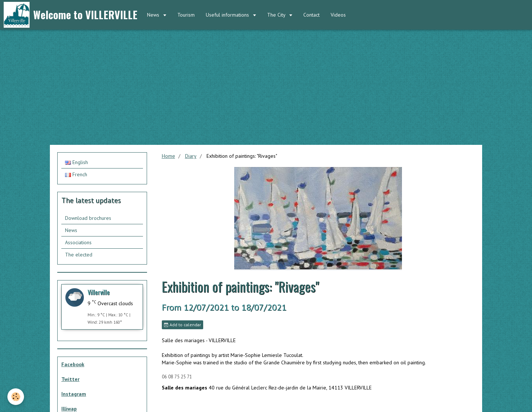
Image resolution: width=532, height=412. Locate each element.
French (76, 174)
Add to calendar (183, 325)
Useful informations (228, 15)
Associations (78, 242)
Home (168, 156)
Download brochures (88, 218)
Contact (311, 15)
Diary (191, 156)
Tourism (186, 15)
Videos (338, 15)
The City (277, 15)
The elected (79, 255)
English (76, 162)
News (154, 15)
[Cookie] (16, 397)
